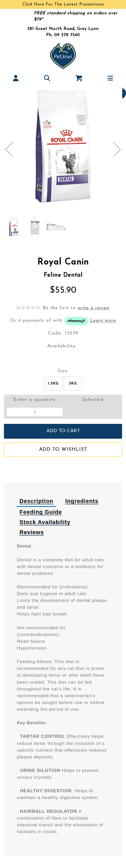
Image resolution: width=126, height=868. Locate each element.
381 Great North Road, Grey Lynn (63, 29)
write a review (94, 308)
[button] (16, 78)
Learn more (103, 321)
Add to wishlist (63, 449)
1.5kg (53, 384)
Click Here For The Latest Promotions (63, 4)
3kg (73, 384)
